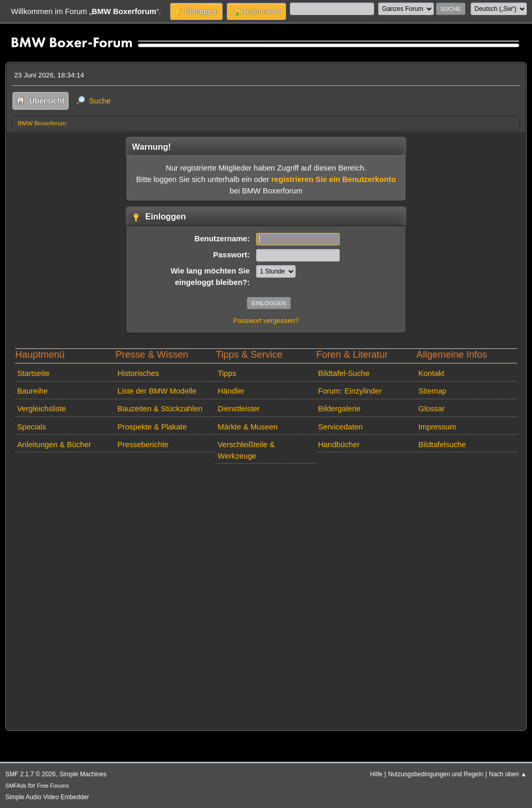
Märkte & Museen (248, 427)
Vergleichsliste (42, 409)
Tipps (227, 373)
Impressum (437, 427)
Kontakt (431, 373)
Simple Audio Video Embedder (47, 797)
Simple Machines (83, 774)
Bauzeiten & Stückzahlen (160, 409)
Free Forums (53, 786)
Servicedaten (340, 427)
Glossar (431, 409)
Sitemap (432, 391)
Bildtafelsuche (442, 445)
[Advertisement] (266, 595)
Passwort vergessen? (266, 321)
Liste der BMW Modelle (157, 391)
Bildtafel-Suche (344, 373)
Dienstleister (239, 409)
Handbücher (339, 445)
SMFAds (16, 786)
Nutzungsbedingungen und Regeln (436, 774)
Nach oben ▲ (508, 774)
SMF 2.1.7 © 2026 (30, 774)
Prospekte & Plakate (152, 427)
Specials (32, 427)
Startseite (33, 373)
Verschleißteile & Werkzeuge (246, 450)
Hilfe (376, 774)
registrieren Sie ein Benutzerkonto (334, 179)
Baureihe (32, 391)
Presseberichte (143, 445)
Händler (231, 391)
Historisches (138, 373)
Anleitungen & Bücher (54, 445)
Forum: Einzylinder (350, 391)
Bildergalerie (339, 409)
